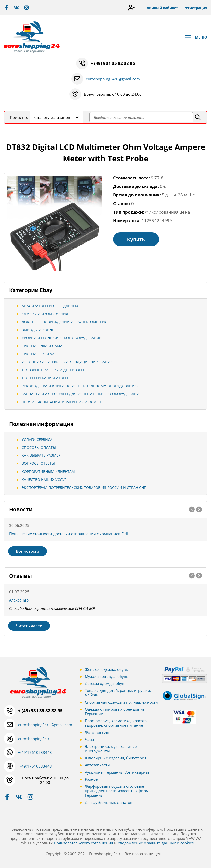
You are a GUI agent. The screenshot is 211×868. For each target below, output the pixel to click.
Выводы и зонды (38, 330)
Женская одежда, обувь (107, 669)
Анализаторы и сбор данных (50, 306)
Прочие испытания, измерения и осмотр (63, 402)
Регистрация (195, 8)
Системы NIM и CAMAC (43, 346)
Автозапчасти (97, 765)
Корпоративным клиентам (48, 471)
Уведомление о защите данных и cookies (156, 843)
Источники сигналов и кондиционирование (67, 362)
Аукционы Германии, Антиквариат (117, 772)
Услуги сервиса (37, 439)
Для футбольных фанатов (109, 802)
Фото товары (97, 732)
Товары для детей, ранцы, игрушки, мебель (118, 693)
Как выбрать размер (41, 455)
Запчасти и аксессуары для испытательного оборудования (82, 394)
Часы (89, 739)
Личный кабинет (162, 8)
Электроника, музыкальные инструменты (111, 749)
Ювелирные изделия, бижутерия (116, 758)
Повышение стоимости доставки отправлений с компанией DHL (69, 534)
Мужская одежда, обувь (107, 676)
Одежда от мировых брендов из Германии (115, 711)
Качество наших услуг (44, 479)
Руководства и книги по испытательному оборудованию (80, 386)
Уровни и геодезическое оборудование (61, 338)
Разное (91, 779)
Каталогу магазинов (52, 117)
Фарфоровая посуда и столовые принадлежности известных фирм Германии (117, 791)
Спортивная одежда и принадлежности (121, 702)
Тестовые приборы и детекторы (53, 370)
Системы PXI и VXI (38, 354)
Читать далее (29, 626)
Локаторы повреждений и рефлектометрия (64, 322)
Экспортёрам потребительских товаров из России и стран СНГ (84, 488)
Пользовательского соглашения (83, 843)
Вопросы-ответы (38, 463)
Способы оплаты (39, 447)
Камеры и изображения (45, 314)
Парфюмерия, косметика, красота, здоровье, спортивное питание (116, 723)
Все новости (28, 551)
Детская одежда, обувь (106, 683)
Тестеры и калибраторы (45, 378)
